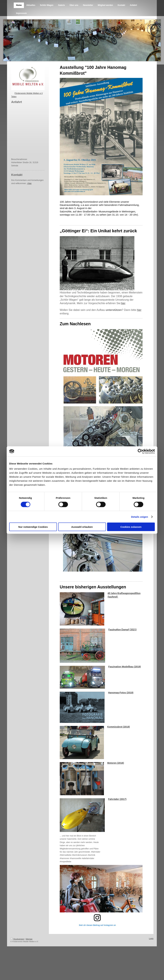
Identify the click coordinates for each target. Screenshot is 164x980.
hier (123, 303)
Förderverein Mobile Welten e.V (29, 93)
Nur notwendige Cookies (33, 527)
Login (151, 938)
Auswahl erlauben (82, 527)
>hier (29, 183)
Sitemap (29, 939)
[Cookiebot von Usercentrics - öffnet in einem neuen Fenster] (140, 451)
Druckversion (17, 939)
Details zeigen (139, 517)
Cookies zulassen (131, 527)
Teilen (14, 97)
